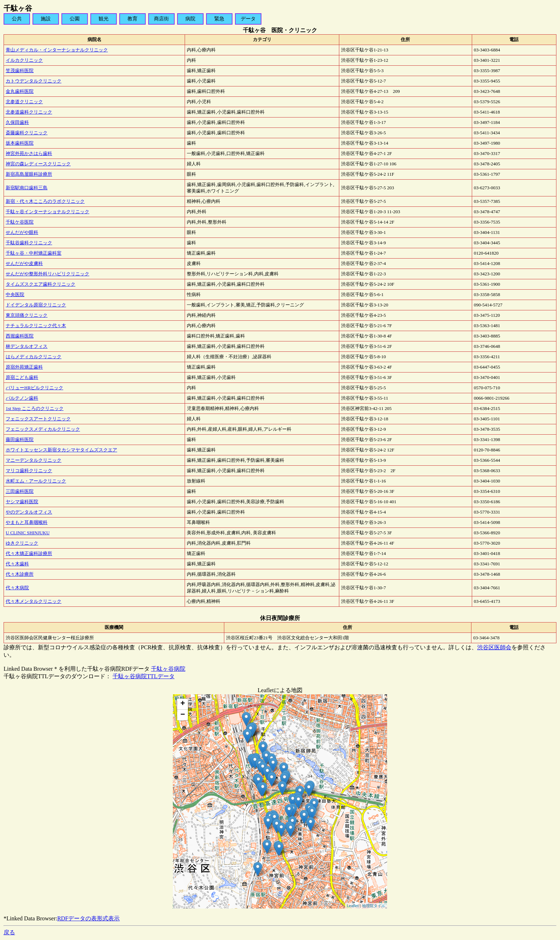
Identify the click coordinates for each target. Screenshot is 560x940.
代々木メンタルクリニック (34, 601)
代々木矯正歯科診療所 (29, 553)
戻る (9, 932)
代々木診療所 (20, 574)
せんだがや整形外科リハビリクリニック (47, 274)
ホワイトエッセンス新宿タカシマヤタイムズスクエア (61, 450)
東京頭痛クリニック (27, 315)
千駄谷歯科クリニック (29, 243)
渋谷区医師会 (494, 647)
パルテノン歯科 (22, 398)
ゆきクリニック (22, 543)
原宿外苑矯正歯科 (24, 367)
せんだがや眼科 (22, 232)
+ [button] (183, 704)
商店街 (161, 19)
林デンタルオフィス (27, 346)
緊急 (219, 19)
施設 (46, 19)
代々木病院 (17, 588)
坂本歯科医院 (20, 143)
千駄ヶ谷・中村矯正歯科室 (34, 253)
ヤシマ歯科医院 (22, 502)
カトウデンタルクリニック (34, 81)
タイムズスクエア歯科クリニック (41, 284)
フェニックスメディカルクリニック (43, 429)
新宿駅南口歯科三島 (27, 188)
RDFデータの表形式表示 (88, 918)
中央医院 (15, 294)
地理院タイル (374, 906)
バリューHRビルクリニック (34, 388)
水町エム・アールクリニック (36, 481)
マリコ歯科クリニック (29, 471)
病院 (190, 19)
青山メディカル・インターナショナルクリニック (57, 50)
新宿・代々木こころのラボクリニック (45, 201)
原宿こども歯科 (22, 377)
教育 (132, 19)
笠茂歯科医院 (20, 71)
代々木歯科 (17, 564)
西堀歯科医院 (20, 336)
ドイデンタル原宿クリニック (36, 305)
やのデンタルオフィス (29, 512)
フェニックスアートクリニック (38, 419)
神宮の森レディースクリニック (38, 164)
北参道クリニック (24, 102)
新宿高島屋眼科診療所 (29, 174)
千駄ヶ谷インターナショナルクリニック (47, 212)
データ (248, 19)
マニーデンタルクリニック (34, 460)
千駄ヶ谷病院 (168, 669)
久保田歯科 (17, 122)
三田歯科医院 (20, 491)
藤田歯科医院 (20, 439)
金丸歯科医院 (20, 91)
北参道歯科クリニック (29, 112)
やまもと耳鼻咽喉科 (27, 522)
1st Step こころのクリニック (35, 408)
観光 (104, 19)
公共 (17, 19)
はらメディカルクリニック (34, 357)
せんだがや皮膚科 (24, 263)
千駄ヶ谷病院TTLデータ (143, 676)
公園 (75, 19)
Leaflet (353, 906)
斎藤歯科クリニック (27, 133)
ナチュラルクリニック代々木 (36, 326)
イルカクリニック (24, 60)
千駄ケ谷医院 (20, 222)
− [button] (183, 715)
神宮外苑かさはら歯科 (29, 153)
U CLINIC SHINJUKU (28, 533)
